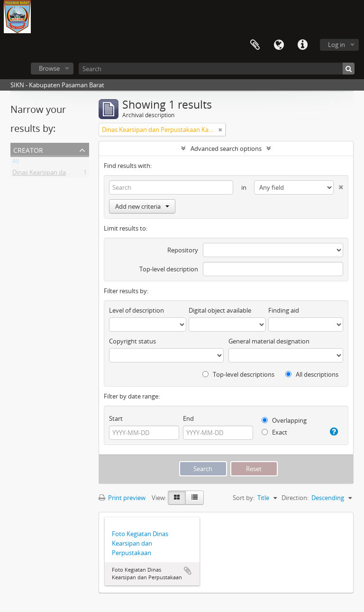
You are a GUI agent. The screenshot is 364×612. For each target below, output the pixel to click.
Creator (28, 149)
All (16, 163)
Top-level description (169, 269)
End (188, 418)
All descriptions (312, 374)
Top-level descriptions (238, 374)
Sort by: (244, 498)
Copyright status (132, 341)
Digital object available (220, 310)
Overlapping (284, 420)
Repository (183, 250)
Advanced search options (226, 148)
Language (279, 45)
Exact (274, 432)
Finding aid (284, 310)
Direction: (295, 498)
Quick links (302, 45)
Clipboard (255, 45)
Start (116, 418)
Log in (337, 45)
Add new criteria (142, 206)
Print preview (122, 498)
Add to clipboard (188, 571)
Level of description (136, 310)
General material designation (269, 341)
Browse (49, 68)
